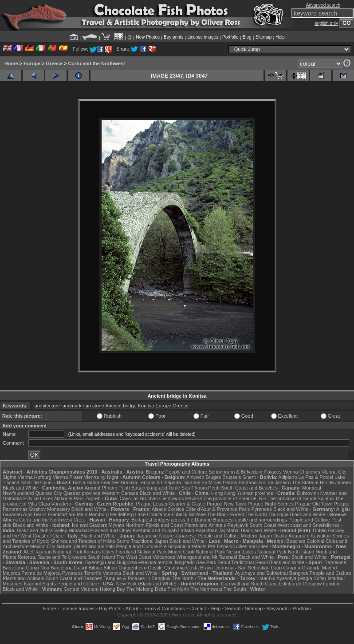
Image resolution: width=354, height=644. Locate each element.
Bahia (79, 482)
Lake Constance (153, 514)
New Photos (148, 37)
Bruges (213, 477)
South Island (101, 557)
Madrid (330, 568)
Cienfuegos (172, 498)
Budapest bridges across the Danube (171, 520)
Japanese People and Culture (207, 536)
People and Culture (186, 472)
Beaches (296, 541)
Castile (155, 568)
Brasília (129, 482)
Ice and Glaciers (89, 525)
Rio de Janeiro (275, 482)
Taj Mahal (229, 530)
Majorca (11, 573)
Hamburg (99, 514)
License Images (77, 608)
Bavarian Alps (18, 514)
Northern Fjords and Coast (154, 525)
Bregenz (155, 472)
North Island (301, 552)
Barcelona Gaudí (69, 568)
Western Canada (120, 493)
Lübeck (179, 514)
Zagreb (93, 498)
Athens (10, 520)
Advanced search (323, 5)
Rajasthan (207, 530)
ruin (87, 406)
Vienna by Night (101, 477)
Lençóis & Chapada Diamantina (173, 482)
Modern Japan (256, 536)
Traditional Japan (149, 541)
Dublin (320, 530)
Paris (244, 509)
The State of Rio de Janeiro (322, 482)
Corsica (176, 509)
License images (203, 37)
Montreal (312, 488)
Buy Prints (110, 608)
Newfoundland (18, 493)
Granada (311, 568)
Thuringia (279, 514)
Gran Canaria (286, 568)
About (132, 608)
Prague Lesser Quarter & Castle (171, 504)
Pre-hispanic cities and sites (238, 546)
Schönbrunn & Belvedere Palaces (245, 472)
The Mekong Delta (146, 589)
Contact (198, 608)
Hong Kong (223, 493)
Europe (32, 63)
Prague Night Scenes (271, 504)
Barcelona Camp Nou (26, 568)
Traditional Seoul (249, 562)
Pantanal (248, 482)
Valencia (112, 573)
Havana (194, 498)
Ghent (249, 477)
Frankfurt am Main (68, 514)
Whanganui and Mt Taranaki (207, 557)
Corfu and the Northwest (96, 63)
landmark (71, 406)
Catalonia (174, 568)
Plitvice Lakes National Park (53, 498)
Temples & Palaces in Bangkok (137, 578)
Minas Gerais (223, 482)
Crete (80, 520)
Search (233, 608)
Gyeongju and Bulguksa (111, 562)
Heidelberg (122, 514)
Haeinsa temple (155, 562)
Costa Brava (199, 568)
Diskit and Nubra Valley (42, 530)
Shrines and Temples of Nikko (83, 541)
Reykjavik (238, 525)
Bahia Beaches (103, 482)
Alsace (159, 509)
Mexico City (43, 546)
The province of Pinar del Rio (235, 498)
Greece (54, 63)
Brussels (232, 477)
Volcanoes (164, 557)
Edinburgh (290, 584)
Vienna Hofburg (35, 477)
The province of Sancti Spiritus (301, 498)
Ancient (113, 406)
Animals (92, 552)
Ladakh (186, 530)
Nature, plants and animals (86, 546)
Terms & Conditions (163, 608)
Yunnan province (255, 493)
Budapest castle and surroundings (250, 520)
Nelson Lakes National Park (256, 552)
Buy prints (173, 37)
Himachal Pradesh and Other (100, 530)
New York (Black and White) (146, 584)
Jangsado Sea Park (195, 562)
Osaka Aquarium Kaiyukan (302, 536)
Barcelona (335, 562)
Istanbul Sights (40, 584)
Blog (247, 37)
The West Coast (134, 557)
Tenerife (92, 573)
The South (235, 589)
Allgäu (343, 509)
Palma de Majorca (41, 573)
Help (280, 37)
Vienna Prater (68, 477)
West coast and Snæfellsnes (309, 525)
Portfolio (230, 37)
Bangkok (299, 573)
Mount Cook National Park (197, 552)
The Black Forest (226, 514)
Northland (326, 552)
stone (98, 406)
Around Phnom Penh (107, 488)
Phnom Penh (205, 488)
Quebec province (82, 493)
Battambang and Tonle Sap (161, 488)
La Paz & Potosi (316, 477)
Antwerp (195, 477)
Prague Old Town (314, 504)
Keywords (278, 608)
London (331, 584)
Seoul (224, 562)
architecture (47, 406)
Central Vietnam (81, 589)
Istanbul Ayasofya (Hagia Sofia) (292, 578)
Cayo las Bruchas (139, 498)
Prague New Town (226, 504)
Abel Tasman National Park (53, 552)
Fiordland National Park (141, 552)
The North (256, 514)
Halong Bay (112, 589)
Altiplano (287, 477)
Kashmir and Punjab (155, 530)
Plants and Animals (205, 525)
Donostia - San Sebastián (242, 568)
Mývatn (116, 525)
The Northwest (206, 589)
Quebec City (49, 493)
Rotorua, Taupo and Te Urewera (52, 557)
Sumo (123, 541)
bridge (130, 406)
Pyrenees (261, 509)
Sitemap (264, 37)
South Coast (263, 525)
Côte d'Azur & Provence (211, 509)
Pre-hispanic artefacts (183, 546)
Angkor (76, 488)
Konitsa (146, 406)
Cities (108, 552)
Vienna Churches (302, 472)
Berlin (40, 514)
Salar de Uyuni (37, 482)
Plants (10, 557)
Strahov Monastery (49, 509)
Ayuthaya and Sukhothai (262, 573)
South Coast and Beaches (249, 488)
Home (11, 63)
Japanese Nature (155, 536)
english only (326, 23)
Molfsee (198, 514)
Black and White (20, 488)
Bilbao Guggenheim (125, 568)
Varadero (61, 504)
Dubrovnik (308, 493)
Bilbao (96, 568)
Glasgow (312, 584)
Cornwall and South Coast (249, 584)
